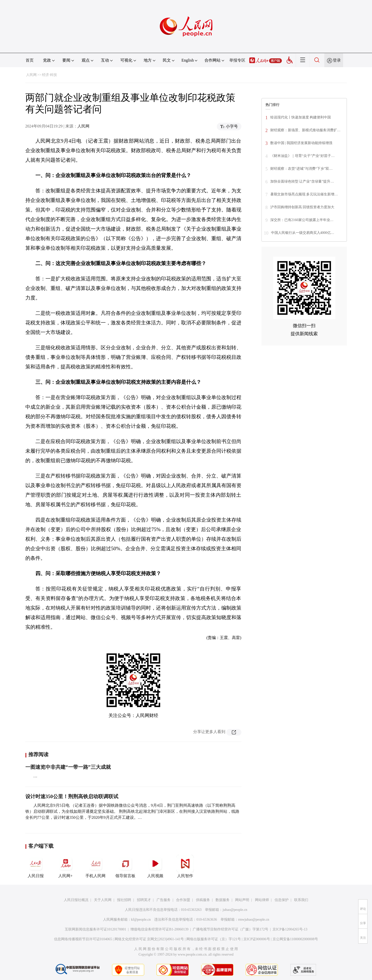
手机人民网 (95, 866)
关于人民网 (103, 900)
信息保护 (282, 900)
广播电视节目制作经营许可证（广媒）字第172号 (230, 929)
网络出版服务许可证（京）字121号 (214, 939)
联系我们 (301, 900)
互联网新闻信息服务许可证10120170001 (96, 929)
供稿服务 (203, 900)
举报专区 (237, 60)
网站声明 (242, 900)
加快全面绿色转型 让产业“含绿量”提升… (302, 181)
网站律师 (262, 900)
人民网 (31, 75)
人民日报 (36, 866)
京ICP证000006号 (257, 939)
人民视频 (155, 866)
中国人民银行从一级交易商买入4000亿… (303, 233)
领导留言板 (125, 866)
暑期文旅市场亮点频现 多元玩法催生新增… (304, 194)
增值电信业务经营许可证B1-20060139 (159, 929)
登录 (337, 60)
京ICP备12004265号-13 (290, 929)
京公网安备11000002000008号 (295, 939)
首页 (30, 60)
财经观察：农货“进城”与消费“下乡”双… (302, 169)
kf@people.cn (141, 920)
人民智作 (185, 866)
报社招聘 (124, 900)
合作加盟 (183, 900)
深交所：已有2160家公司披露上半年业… (302, 220)
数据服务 (223, 900)
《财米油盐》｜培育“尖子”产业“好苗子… (303, 156)
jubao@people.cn (235, 910)
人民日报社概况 (76, 900)
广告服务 (164, 900)
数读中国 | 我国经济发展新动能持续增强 (301, 143)
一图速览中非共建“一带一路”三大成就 (68, 767)
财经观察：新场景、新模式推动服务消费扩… (305, 130)
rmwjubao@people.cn (254, 920)
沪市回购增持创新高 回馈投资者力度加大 (302, 207)
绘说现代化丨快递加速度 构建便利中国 (301, 117)
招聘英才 (144, 900)
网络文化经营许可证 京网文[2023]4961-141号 (149, 939)
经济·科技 (49, 75)
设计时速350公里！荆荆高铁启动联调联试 (72, 796)
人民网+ (66, 866)
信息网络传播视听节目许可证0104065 (83, 939)
